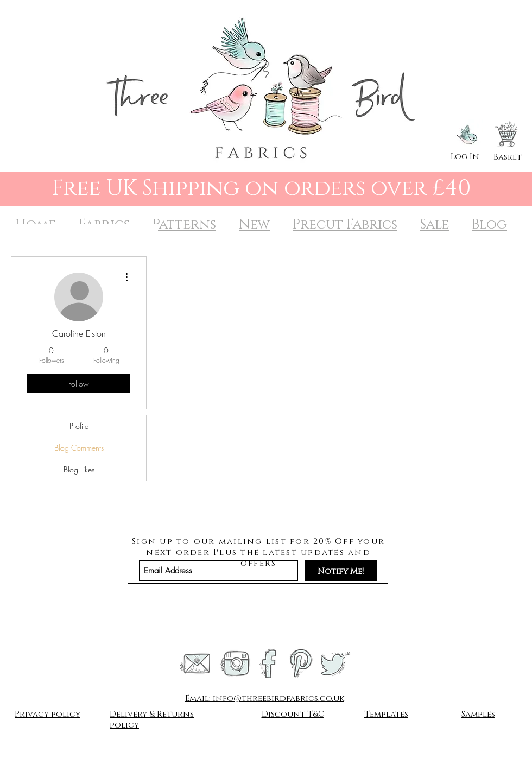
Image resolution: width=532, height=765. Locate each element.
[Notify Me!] (341, 571)
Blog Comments (79, 448)
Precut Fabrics (345, 225)
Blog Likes (79, 469)
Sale (435, 225)
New (254, 225)
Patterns (184, 225)
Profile (79, 426)
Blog (489, 225)
